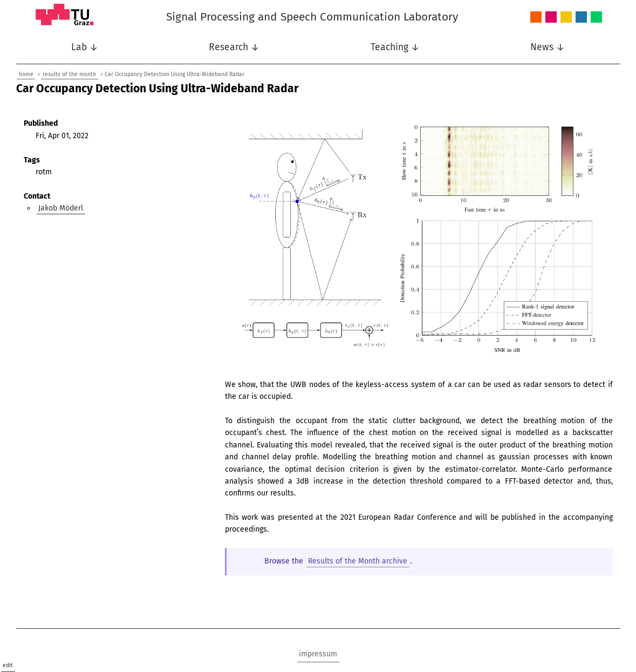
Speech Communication (581, 18)
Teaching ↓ (395, 47)
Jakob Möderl (61, 208)
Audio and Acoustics (536, 18)
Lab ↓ (85, 47)
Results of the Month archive (358, 561)
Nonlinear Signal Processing (566, 18)
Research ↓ (234, 47)
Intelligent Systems (551, 18)
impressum (318, 654)
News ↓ (548, 47)
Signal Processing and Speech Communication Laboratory (312, 17)
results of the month (69, 74)
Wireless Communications (596, 18)
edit (8, 665)
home (26, 74)
